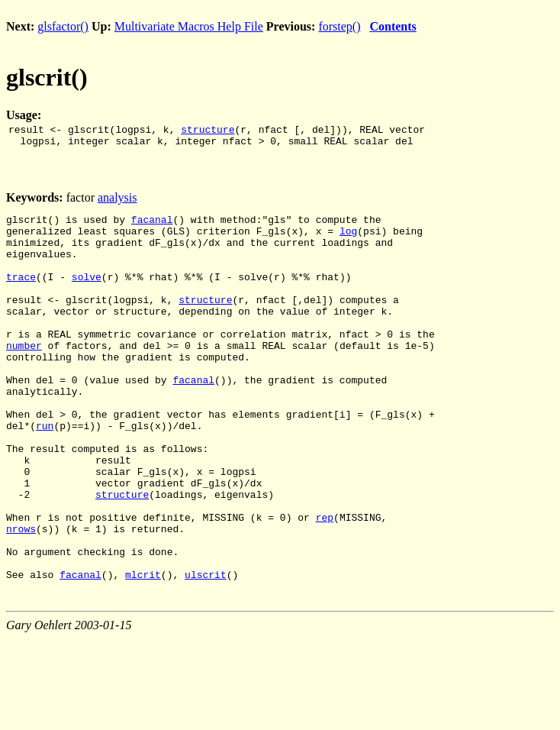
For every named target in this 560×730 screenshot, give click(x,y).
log (348, 240)
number (24, 377)
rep (325, 583)
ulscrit (206, 652)
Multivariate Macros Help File (189, 26)
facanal (152, 226)
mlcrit (143, 652)
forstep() (339, 26)
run (45, 473)
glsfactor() (63, 26)
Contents (393, 26)
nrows (21, 597)
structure (208, 131)
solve (87, 295)
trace (21, 295)
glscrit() (47, 77)
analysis (117, 202)
